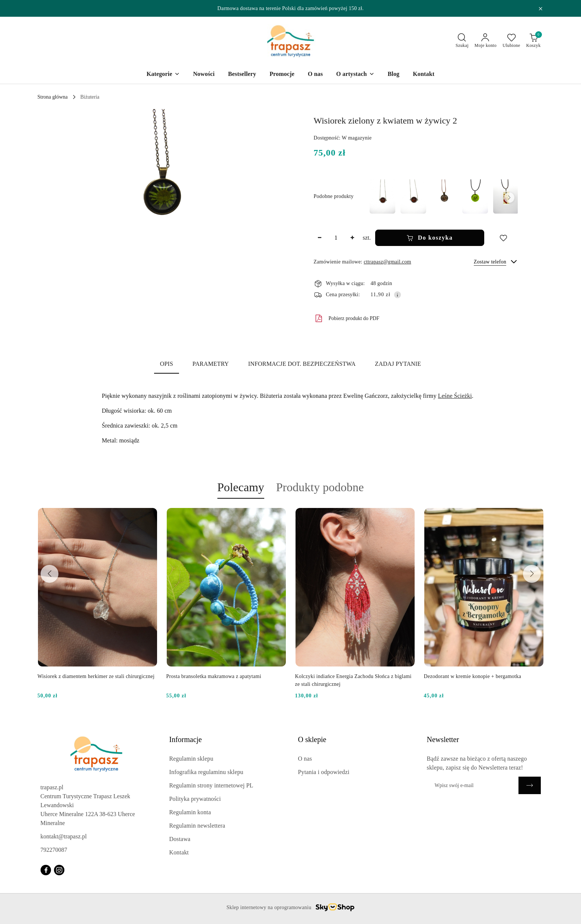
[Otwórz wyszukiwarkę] (462, 41)
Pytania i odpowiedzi (324, 772)
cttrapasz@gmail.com (387, 262)
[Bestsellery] (242, 75)
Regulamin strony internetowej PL (211, 785)
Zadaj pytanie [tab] (398, 364)
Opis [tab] (167, 364)
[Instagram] (59, 870)
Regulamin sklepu (191, 759)
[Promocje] (282, 75)
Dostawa (180, 839)
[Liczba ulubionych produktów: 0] (511, 41)
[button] (162, 190)
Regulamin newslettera (197, 826)
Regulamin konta (190, 812)
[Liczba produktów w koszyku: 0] (534, 41)
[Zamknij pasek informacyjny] (540, 9)
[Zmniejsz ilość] (320, 238)
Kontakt (179, 852)
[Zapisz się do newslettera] (473, 785)
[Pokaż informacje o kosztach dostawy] (398, 295)
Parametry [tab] (211, 364)
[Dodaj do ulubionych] (503, 238)
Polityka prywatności (195, 799)
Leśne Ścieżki (455, 396)
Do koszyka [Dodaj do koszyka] (430, 238)
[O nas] (315, 75)
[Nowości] (204, 75)
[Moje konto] (486, 41)
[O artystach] (355, 75)
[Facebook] (46, 870)
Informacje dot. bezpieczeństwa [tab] (302, 364)
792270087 (54, 850)
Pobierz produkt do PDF (347, 319)
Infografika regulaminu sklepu (206, 772)
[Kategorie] (163, 75)
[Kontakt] (424, 75)
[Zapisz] (530, 785)
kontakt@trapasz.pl (64, 836)
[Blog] (394, 75)
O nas (305, 759)
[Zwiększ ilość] (352, 238)
